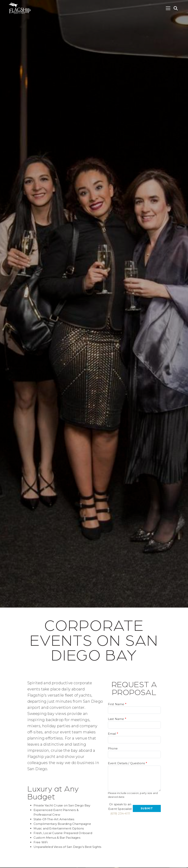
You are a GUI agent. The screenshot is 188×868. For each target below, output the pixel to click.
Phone (113, 748)
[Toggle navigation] (168, 8)
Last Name (116, 719)
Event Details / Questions (126, 763)
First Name (116, 704)
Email (112, 734)
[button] (176, 8)
